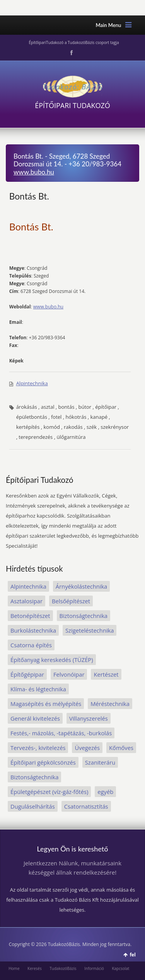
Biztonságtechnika (84, 616)
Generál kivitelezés (35, 718)
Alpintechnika (32, 383)
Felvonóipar (69, 674)
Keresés (35, 968)
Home (14, 968)
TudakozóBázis (63, 968)
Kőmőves (121, 748)
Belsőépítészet (71, 601)
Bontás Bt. (29, 196)
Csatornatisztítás (86, 806)
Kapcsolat (120, 968)
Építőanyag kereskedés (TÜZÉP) (52, 660)
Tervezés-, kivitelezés (38, 748)
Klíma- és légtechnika (38, 689)
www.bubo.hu (34, 172)
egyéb (105, 792)
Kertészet (106, 674)
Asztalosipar (26, 601)
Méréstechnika (110, 704)
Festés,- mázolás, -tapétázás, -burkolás (61, 733)
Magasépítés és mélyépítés (46, 704)
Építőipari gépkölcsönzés (43, 762)
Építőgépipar (27, 674)
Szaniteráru (100, 762)
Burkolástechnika (33, 630)
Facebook (71, 53)
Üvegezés (87, 748)
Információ (94, 968)
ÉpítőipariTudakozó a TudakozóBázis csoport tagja (74, 42)
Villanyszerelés (89, 718)
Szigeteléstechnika (90, 630)
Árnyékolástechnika (81, 586)
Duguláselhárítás (33, 806)
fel (132, 955)
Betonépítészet (30, 616)
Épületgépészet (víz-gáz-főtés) (49, 792)
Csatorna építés (31, 645)
